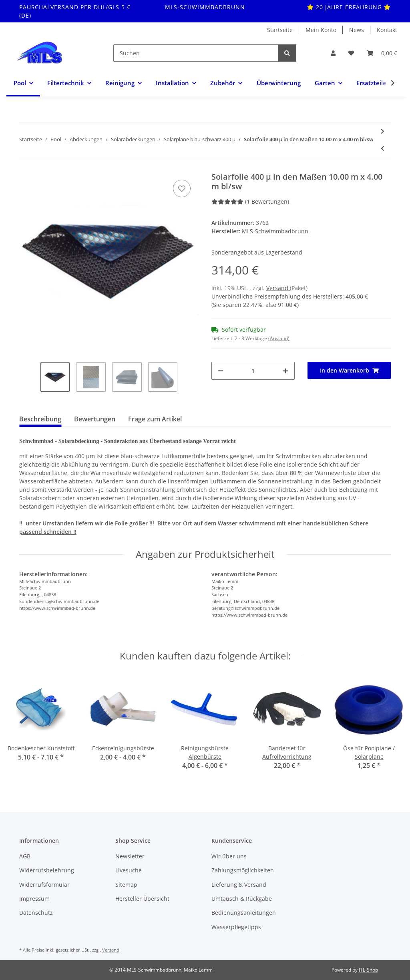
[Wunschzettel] (351, 53)
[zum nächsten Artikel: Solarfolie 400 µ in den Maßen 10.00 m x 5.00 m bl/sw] (383, 131)
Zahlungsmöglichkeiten (243, 870)
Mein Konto (321, 30)
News (357, 30)
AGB (25, 856)
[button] (333, 53)
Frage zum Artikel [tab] (155, 419)
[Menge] (253, 371)
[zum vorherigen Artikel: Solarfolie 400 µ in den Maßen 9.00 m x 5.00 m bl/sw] (383, 148)
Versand (278, 288)
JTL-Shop (368, 970)
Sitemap (126, 885)
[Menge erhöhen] (285, 371)
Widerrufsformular (44, 885)
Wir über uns (229, 856)
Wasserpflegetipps (236, 927)
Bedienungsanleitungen (244, 913)
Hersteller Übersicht (142, 899)
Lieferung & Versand (239, 885)
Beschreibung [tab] (40, 419)
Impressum (34, 899)
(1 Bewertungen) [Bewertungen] (250, 201)
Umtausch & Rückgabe (242, 899)
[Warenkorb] (382, 53)
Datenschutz (36, 913)
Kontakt (387, 30)
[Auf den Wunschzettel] (182, 188)
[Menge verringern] (221, 371)
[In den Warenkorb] (349, 370)
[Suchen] (196, 53)
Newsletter (130, 856)
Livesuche (129, 870)
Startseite (280, 30)
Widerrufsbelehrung (47, 870)
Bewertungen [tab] (95, 419)
